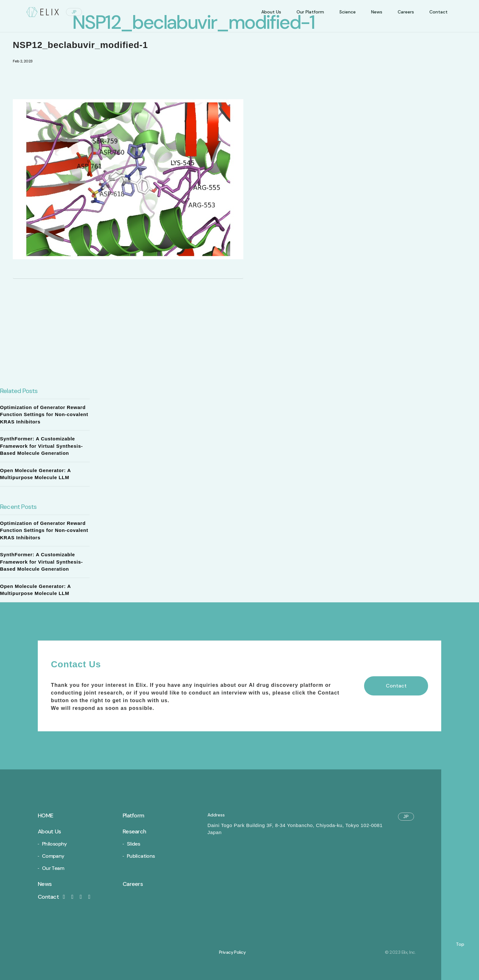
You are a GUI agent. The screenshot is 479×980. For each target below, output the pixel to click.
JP (74, 12)
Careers (406, 12)
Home (45, 815)
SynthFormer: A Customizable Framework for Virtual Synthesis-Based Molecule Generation (41, 446)
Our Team (53, 868)
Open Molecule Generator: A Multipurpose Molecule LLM (35, 474)
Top (460, 944)
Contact (53, 897)
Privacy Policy (232, 952)
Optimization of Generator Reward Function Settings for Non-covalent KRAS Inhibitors (44, 414)
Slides (133, 844)
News (377, 12)
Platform (133, 815)
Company (53, 856)
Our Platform (310, 12)
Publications (141, 856)
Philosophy (54, 844)
